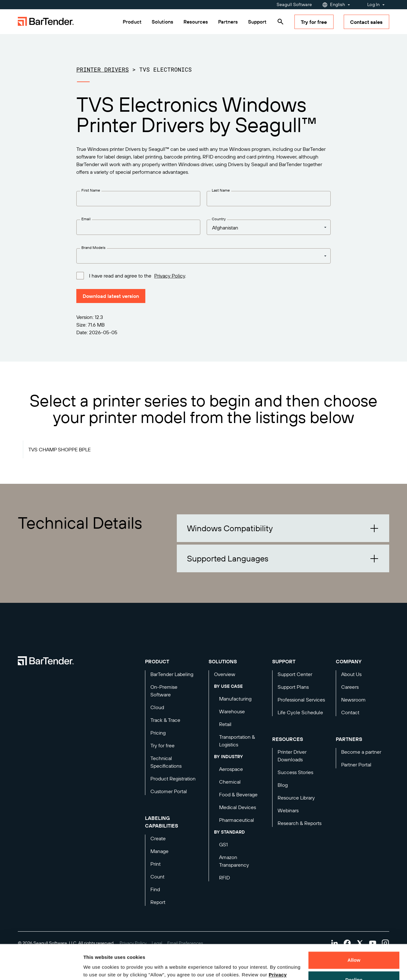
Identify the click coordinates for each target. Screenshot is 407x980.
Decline (354, 947)
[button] (283, 528)
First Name (91, 190)
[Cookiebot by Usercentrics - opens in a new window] (41, 968)
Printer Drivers (103, 69)
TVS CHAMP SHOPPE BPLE (59, 449)
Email (86, 219)
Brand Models (93, 247)
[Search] (280, 22)
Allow (354, 928)
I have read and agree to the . (138, 275)
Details (97, 968)
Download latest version (111, 296)
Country (219, 219)
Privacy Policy (170, 276)
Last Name (221, 190)
